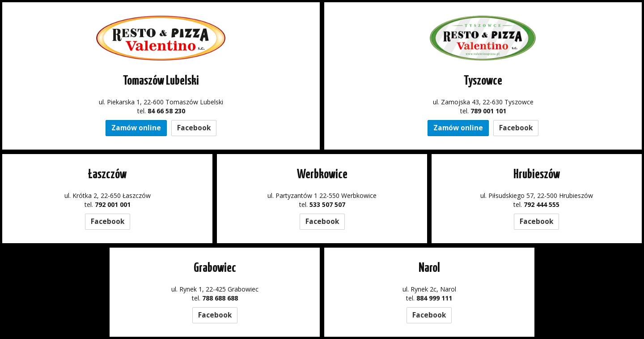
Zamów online (136, 128)
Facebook (194, 128)
